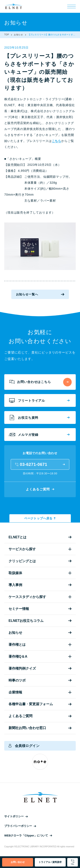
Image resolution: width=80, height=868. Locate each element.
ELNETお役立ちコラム (40, 621)
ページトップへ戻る (40, 518)
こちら (57, 141)
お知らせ (18, 35)
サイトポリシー (16, 816)
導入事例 (40, 585)
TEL (73, 862)
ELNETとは (40, 537)
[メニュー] (71, 6)
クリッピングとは (40, 561)
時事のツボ (40, 680)
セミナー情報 (40, 609)
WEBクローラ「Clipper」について (28, 836)
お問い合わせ (18, 862)
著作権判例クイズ (40, 668)
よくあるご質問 (40, 489)
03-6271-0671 (40, 464)
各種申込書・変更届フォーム (40, 704)
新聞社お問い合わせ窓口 (40, 728)
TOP (7, 35)
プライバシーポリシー (20, 826)
